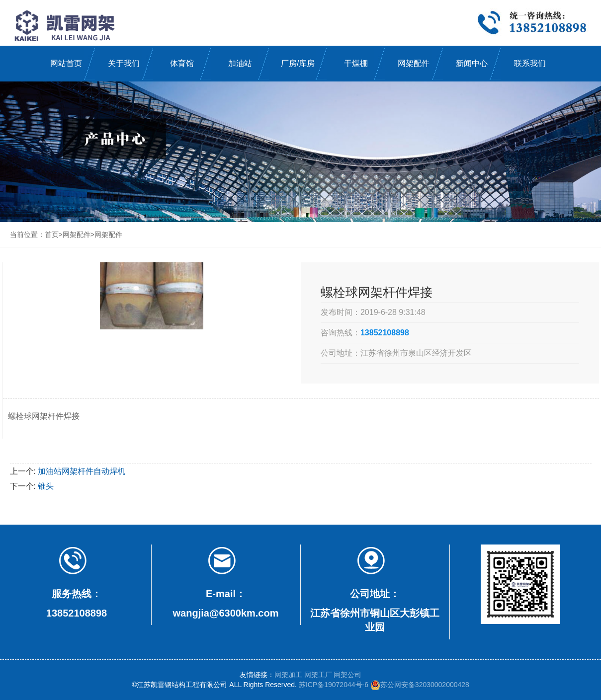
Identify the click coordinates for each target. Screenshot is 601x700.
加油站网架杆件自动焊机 (82, 471)
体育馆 (182, 63)
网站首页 (66, 63)
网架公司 (347, 675)
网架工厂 (318, 675)
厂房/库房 (298, 63)
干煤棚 (356, 63)
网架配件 (414, 63)
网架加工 (288, 675)
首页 (52, 234)
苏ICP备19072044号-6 (334, 685)
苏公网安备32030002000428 (420, 685)
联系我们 (530, 63)
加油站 (240, 63)
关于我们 (124, 63)
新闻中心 (472, 63)
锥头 (46, 486)
